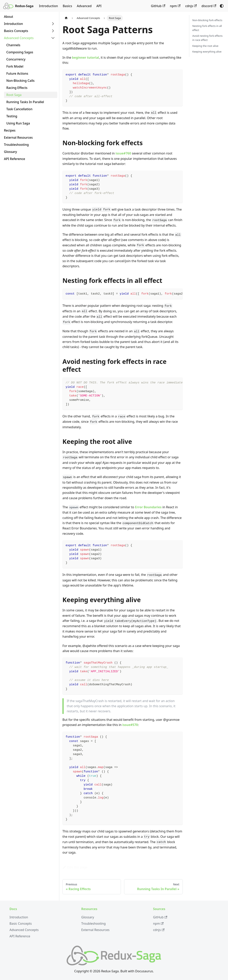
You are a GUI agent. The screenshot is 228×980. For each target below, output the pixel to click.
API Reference (20, 936)
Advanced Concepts (24, 930)
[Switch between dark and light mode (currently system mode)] (222, 6)
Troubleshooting (93, 924)
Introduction (48, 6)
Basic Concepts (21, 924)
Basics (67, 6)
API (99, 6)
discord (209, 6)
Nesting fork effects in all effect (207, 28)
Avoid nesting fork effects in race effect (208, 38)
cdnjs (191, 6)
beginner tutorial (85, 57)
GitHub (158, 6)
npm (175, 6)
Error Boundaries (148, 507)
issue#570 (130, 725)
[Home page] (66, 18)
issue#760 (123, 153)
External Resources (95, 930)
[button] (29, 24)
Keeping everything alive (207, 52)
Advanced (84, 6)
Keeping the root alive (205, 46)
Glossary (88, 917)
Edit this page (75, 867)
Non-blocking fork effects (207, 20)
